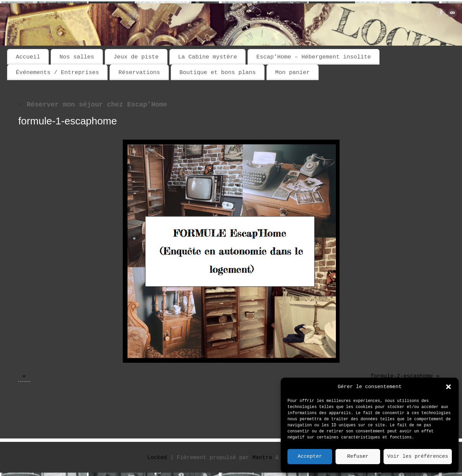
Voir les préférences (418, 457)
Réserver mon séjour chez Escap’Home (93, 105)
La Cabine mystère (207, 57)
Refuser (358, 457)
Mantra (262, 458)
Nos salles (77, 57)
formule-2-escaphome (402, 376)
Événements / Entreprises (57, 73)
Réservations (139, 73)
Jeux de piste (136, 57)
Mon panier (292, 73)
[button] (448, 387)
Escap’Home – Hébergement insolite (314, 57)
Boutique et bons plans (217, 73)
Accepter (310, 457)
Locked (157, 458)
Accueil (28, 57)
